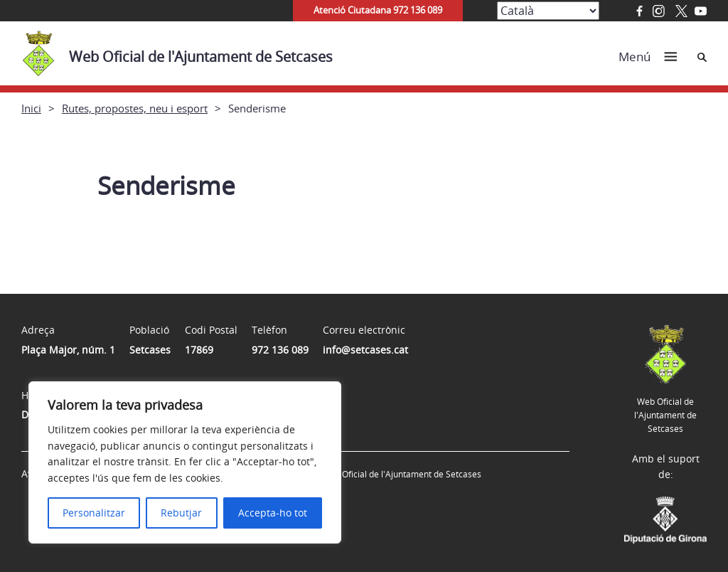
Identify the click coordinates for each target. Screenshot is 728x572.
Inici (31, 108)
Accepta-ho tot (273, 513)
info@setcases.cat (365, 350)
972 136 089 (280, 350)
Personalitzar (94, 513)
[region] (185, 462)
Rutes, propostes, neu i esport (135, 108)
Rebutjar (181, 513)
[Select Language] (548, 11)
